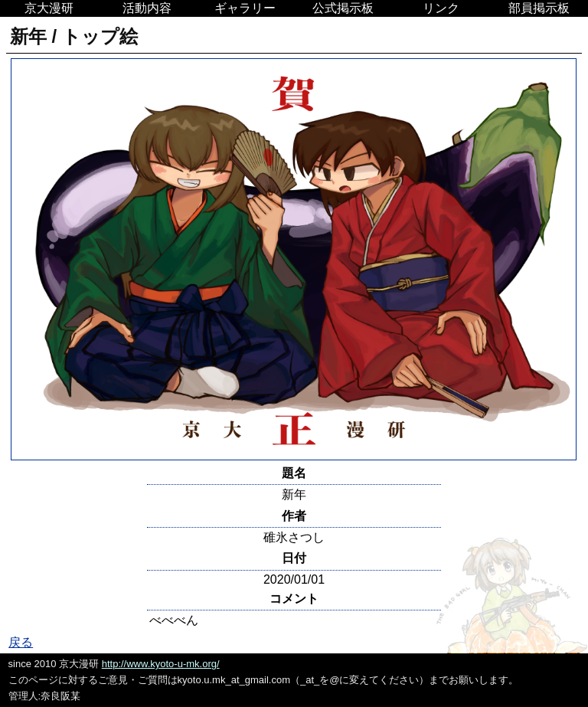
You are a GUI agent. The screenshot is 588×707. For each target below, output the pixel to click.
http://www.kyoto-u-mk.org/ (161, 664)
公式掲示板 (343, 8)
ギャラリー (245, 8)
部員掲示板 (539, 8)
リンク (441, 8)
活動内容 (147, 8)
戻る (21, 642)
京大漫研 (49, 8)
